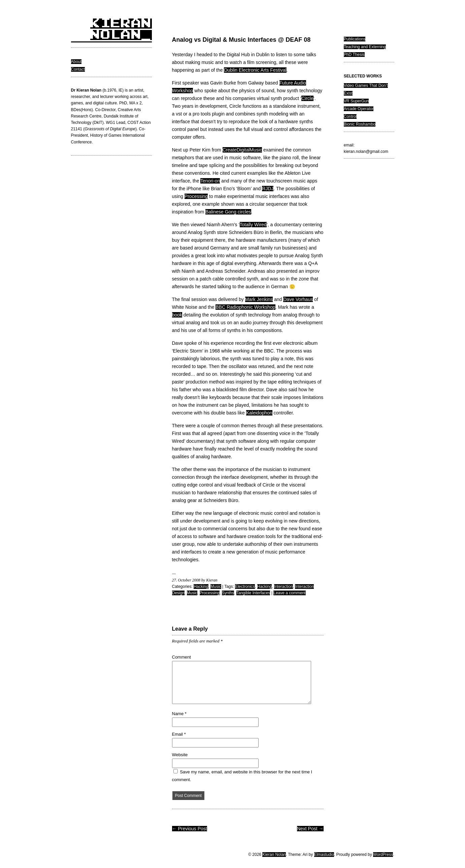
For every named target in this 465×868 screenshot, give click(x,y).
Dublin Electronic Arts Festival (255, 70)
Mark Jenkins (259, 299)
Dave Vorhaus (298, 299)
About (76, 62)
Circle (307, 98)
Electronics (245, 587)
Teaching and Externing (365, 47)
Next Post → (310, 829)
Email (179, 734)
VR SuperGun (356, 101)
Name (179, 714)
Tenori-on (210, 181)
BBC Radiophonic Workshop (245, 307)
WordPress (383, 855)
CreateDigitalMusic (242, 150)
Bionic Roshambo (360, 124)
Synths (228, 593)
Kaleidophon (259, 413)
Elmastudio (324, 855)
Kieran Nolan (274, 855)
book (177, 315)
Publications (355, 39)
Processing (196, 196)
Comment (181, 657)
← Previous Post (190, 829)
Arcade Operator (359, 109)
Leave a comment (289, 593)
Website (180, 755)
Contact (78, 69)
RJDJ (268, 189)
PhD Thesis (354, 55)
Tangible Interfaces (253, 593)
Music (216, 587)
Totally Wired (253, 225)
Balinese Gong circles (228, 212)
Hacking (201, 587)
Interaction (284, 587)
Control (350, 116)
